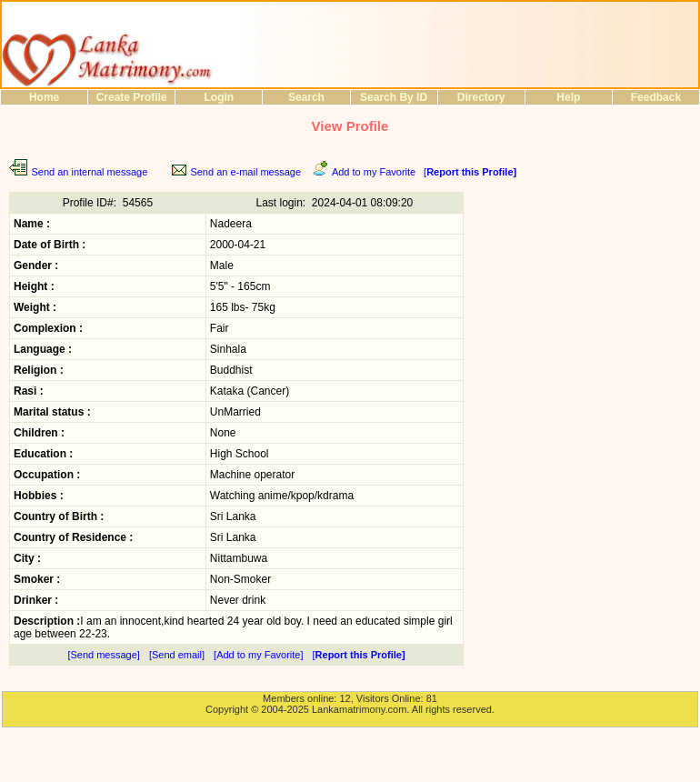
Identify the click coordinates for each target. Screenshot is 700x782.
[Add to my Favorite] (258, 655)
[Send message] (104, 655)
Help (568, 97)
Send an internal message (89, 172)
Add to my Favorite (374, 172)
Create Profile (132, 97)
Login (219, 97)
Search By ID (394, 97)
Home (44, 97)
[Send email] (177, 655)
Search (306, 97)
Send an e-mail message (245, 172)
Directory (481, 97)
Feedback (656, 97)
